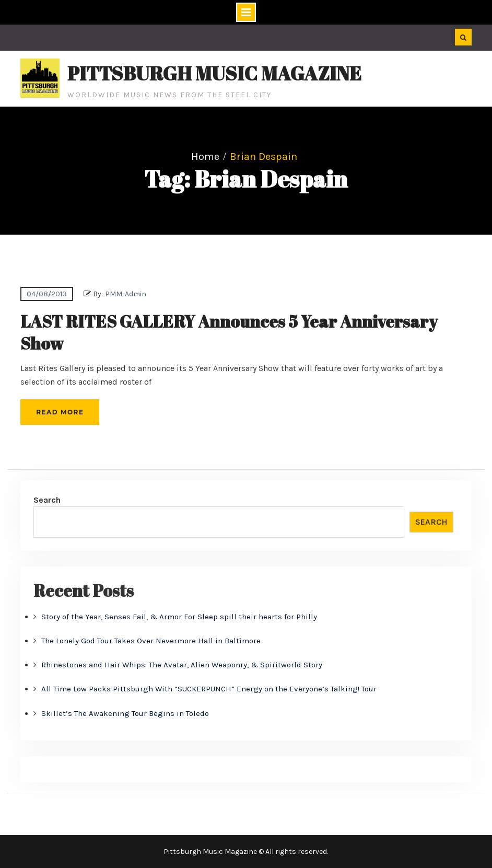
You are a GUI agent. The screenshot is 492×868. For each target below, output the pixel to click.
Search (47, 500)
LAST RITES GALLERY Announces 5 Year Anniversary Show (229, 332)
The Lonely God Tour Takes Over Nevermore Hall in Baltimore (151, 641)
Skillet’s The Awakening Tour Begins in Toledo (125, 713)
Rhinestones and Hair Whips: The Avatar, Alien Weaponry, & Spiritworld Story (182, 665)
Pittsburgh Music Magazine (214, 73)
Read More (60, 412)
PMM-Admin (126, 294)
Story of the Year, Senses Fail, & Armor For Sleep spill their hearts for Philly (179, 617)
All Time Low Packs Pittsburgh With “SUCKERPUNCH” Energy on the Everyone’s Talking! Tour (209, 689)
